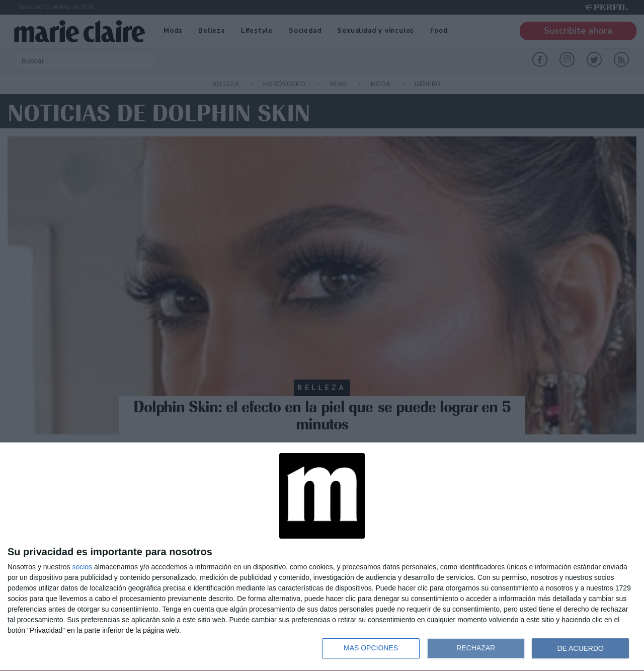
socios (82, 567)
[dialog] (322, 557)
